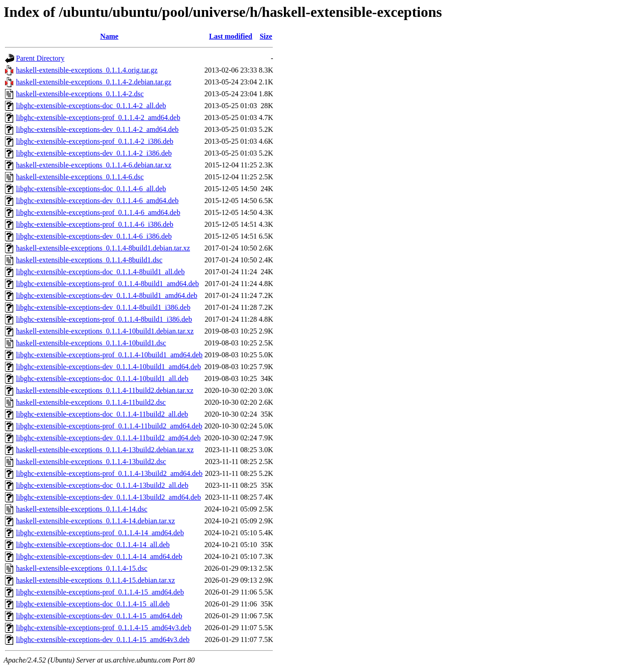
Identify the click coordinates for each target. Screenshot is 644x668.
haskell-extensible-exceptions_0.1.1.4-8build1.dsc (89, 260)
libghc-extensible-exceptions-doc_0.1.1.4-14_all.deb (93, 545)
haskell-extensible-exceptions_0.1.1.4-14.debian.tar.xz (95, 521)
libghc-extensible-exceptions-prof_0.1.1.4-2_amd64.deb (98, 117)
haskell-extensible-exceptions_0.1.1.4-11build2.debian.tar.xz (105, 390)
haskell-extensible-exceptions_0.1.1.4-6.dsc (80, 177)
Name (109, 36)
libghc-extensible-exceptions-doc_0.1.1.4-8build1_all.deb (100, 272)
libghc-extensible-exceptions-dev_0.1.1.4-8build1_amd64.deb (107, 295)
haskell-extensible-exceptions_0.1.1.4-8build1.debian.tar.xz (103, 248)
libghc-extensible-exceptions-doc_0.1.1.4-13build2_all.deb (102, 485)
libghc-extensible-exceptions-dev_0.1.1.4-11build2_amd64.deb (108, 438)
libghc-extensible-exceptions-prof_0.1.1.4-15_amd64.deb (100, 592)
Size (266, 36)
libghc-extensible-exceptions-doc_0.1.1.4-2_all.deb (91, 106)
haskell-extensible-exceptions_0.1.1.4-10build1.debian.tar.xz (105, 331)
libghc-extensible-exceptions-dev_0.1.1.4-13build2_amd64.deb (108, 497)
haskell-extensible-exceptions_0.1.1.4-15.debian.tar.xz (95, 580)
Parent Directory (40, 58)
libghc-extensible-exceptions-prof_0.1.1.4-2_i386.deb (95, 141)
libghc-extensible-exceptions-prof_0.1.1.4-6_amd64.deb (98, 212)
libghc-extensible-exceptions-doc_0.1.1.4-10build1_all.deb (102, 378)
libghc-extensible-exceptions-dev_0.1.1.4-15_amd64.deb (99, 616)
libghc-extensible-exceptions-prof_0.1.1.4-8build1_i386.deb (104, 319)
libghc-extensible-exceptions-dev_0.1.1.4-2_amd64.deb (97, 129)
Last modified (231, 36)
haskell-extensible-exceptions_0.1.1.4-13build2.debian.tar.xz (105, 450)
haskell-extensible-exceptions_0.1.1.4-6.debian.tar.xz (94, 165)
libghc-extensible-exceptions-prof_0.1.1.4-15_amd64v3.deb (104, 628)
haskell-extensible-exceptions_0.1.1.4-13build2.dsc (91, 462)
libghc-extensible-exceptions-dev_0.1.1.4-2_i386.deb (94, 153)
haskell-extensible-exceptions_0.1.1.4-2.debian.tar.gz (94, 82)
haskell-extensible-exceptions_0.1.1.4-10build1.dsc (91, 343)
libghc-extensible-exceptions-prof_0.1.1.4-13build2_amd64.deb (109, 473)
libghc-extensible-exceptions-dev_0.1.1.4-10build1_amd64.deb (108, 367)
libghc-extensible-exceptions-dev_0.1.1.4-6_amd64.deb (97, 201)
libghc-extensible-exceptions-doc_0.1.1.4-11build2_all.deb (102, 414)
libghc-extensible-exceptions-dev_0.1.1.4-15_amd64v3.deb (103, 639)
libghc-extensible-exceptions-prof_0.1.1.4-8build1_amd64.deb (107, 284)
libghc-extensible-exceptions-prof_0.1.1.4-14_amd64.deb (100, 533)
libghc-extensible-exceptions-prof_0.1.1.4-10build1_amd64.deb (109, 355)
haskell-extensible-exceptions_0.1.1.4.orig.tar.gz (87, 70)
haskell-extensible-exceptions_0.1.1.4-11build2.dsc (91, 402)
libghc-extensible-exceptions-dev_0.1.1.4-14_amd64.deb (99, 556)
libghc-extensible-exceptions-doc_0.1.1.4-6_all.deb (91, 189)
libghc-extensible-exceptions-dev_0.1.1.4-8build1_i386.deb (103, 307)
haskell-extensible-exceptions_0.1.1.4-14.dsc (82, 509)
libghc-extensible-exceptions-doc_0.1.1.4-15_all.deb (93, 604)
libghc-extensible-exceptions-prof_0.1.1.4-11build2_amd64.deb (109, 426)
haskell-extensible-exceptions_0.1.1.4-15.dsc (82, 568)
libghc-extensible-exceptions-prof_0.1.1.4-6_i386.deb (95, 224)
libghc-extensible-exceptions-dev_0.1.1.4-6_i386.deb (94, 236)
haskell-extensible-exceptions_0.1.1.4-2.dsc (80, 94)
